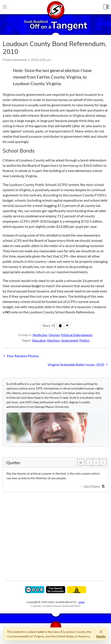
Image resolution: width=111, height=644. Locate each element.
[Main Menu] (5, 7)
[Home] (56, 7)
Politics (85, 340)
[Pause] (96, 462)
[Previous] (89, 462)
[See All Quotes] (81, 462)
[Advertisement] (55, 533)
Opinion (54, 335)
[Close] (101, 632)
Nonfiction (40, 335)
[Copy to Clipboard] (60, 326)
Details (101, 636)
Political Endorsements (77, 335)
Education (39, 340)
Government (70, 340)
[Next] (103, 462)
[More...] (67, 326)
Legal (81, 602)
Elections (54, 340)
